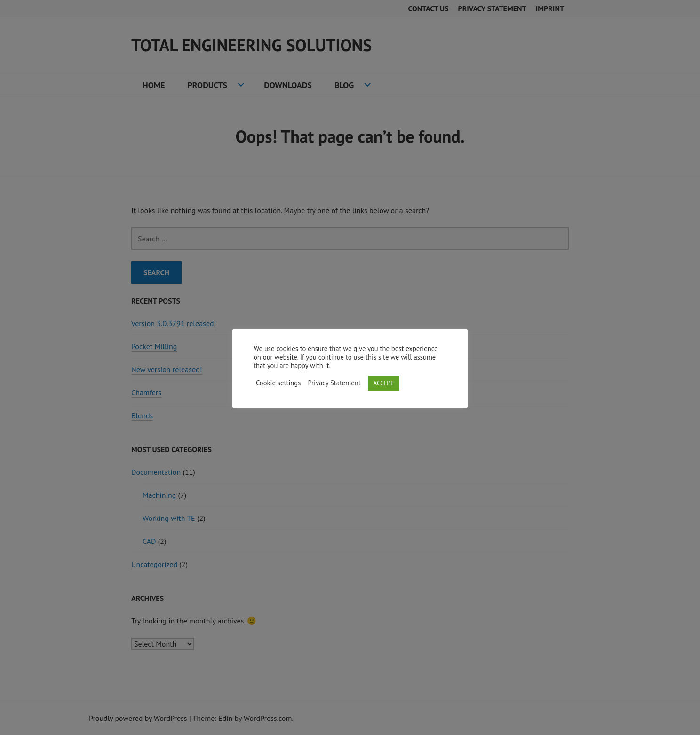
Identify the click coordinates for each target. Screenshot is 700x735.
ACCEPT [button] (384, 383)
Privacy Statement (334, 383)
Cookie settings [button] (278, 383)
